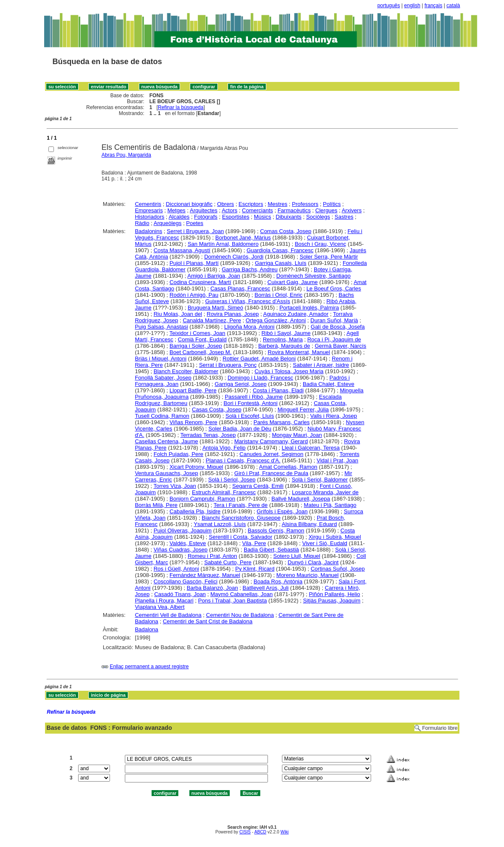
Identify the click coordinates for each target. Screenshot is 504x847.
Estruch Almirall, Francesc (224, 492)
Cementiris (148, 204)
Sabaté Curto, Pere (228, 562)
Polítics (332, 204)
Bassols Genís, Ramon (276, 530)
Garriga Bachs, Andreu (250, 269)
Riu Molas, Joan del (178, 314)
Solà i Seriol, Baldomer (320, 480)
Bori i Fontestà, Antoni (251, 403)
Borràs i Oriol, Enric (279, 295)
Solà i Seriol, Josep (232, 480)
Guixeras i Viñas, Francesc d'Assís (248, 301)
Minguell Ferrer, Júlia (303, 409)
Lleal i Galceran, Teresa (311, 448)
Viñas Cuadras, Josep (181, 550)
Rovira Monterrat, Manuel (299, 352)
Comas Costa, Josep (286, 231)
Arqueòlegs (168, 223)
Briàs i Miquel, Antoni (161, 359)
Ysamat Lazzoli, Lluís (220, 524)
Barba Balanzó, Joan (213, 588)
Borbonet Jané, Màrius (243, 238)
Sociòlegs (318, 217)
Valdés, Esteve (188, 543)
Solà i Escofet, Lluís (250, 416)
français (434, 6)
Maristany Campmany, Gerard (271, 441)
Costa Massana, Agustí (182, 250)
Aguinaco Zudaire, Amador (296, 314)
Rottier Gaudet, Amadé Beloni (259, 359)
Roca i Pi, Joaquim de (334, 339)
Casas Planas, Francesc (240, 288)
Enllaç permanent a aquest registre (149, 667)
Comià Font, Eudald (202, 339)
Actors (229, 210)
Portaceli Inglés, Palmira (309, 308)
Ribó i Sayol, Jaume (286, 333)
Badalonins (149, 231)
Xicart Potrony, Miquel (196, 467)
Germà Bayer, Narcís (340, 346)
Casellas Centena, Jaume (167, 441)
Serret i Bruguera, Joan (195, 231)
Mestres (278, 204)
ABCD (260, 832)
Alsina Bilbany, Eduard (310, 524)
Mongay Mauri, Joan (297, 435)
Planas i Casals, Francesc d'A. (243, 460)
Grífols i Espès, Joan (282, 511)
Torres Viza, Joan (175, 486)
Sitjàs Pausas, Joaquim (332, 601)
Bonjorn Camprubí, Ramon (202, 499)
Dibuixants (289, 217)
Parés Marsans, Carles (282, 422)
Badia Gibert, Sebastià (271, 550)
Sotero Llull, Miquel (297, 556)
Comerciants (258, 210)
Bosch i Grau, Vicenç (320, 244)
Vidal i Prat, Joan (338, 460)
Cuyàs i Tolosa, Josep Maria (289, 371)
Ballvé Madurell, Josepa (301, 499)
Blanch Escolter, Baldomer (186, 371)
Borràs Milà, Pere (156, 505)
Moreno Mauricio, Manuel (308, 575)
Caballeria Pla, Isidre (195, 511)
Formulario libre (440, 728)
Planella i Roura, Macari (164, 601)
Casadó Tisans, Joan (180, 594)
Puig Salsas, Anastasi (162, 327)
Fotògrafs (206, 217)
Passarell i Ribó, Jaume (254, 397)
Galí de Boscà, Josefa (338, 327)
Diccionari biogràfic (189, 204)
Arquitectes (204, 210)
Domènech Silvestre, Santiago (314, 276)
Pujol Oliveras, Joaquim (183, 530)
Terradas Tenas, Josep (208, 435)
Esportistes (236, 217)
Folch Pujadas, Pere (179, 454)
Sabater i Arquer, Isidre (321, 365)
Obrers (225, 204)
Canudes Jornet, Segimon (271, 454)
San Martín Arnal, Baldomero (223, 244)
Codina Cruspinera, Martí (200, 282)
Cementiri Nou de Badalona (240, 615)
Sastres (344, 217)
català (453, 6)
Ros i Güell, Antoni (176, 569)
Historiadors (150, 217)
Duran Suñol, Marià (334, 320)
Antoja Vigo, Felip (224, 448)
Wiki (285, 832)
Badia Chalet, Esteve (328, 384)
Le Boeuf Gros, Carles (334, 288)
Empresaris (149, 210)
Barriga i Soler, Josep (196, 346)
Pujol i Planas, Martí (194, 263)
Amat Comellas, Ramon (288, 467)
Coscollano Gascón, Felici (186, 581)
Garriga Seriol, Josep (241, 384)
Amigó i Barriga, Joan (214, 276)
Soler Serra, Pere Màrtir (329, 257)
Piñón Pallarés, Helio (334, 594)
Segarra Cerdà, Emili (258, 486)
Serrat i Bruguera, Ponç (228, 365)
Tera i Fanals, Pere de (241, 505)
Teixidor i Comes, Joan (197, 333)
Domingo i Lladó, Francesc (260, 378)
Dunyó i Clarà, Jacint (313, 562)
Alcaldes (179, 217)
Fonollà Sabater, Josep (163, 378)
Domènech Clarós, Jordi (234, 257)
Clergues (327, 210)
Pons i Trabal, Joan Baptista (233, 601)
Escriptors (251, 204)
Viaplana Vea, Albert (160, 607)
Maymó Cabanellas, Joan (241, 594)
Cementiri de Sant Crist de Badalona (207, 621)
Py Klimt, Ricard (255, 569)
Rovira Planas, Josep (233, 314)
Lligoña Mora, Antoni (249, 327)
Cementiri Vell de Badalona (168, 615)
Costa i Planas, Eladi (278, 390)
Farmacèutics (294, 210)
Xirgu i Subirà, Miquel (335, 537)
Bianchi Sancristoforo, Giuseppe (241, 518)
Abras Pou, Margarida (126, 155)
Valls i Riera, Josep (334, 416)
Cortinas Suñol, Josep (338, 569)
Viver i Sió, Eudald (325, 543)
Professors (305, 204)
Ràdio (142, 223)
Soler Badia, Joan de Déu (240, 429)
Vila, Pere (254, 543)
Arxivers (352, 210)
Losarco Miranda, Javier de (325, 492)
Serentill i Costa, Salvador (241, 537)
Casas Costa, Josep (217, 409)
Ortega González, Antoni (276, 320)
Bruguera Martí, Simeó (215, 308)
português (389, 6)
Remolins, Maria (283, 339)
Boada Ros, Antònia (278, 581)
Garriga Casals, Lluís (280, 263)
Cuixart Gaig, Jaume (293, 282)
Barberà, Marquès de (284, 346)
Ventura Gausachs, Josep (167, 473)
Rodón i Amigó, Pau (194, 295)
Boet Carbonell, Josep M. (200, 352)
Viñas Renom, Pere (193, 422)
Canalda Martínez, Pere (212, 320)
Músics (262, 217)
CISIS (245, 832)
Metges (176, 210)
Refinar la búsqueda (181, 107)
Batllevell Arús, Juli (265, 588)
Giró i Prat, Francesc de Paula (271, 473)
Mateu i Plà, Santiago (330, 505)
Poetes (194, 223)
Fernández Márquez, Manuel (205, 575)
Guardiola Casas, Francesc (280, 250)
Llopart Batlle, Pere (193, 390)
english (412, 6)
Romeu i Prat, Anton (212, 556)
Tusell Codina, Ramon (162, 416)
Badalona (147, 629)
